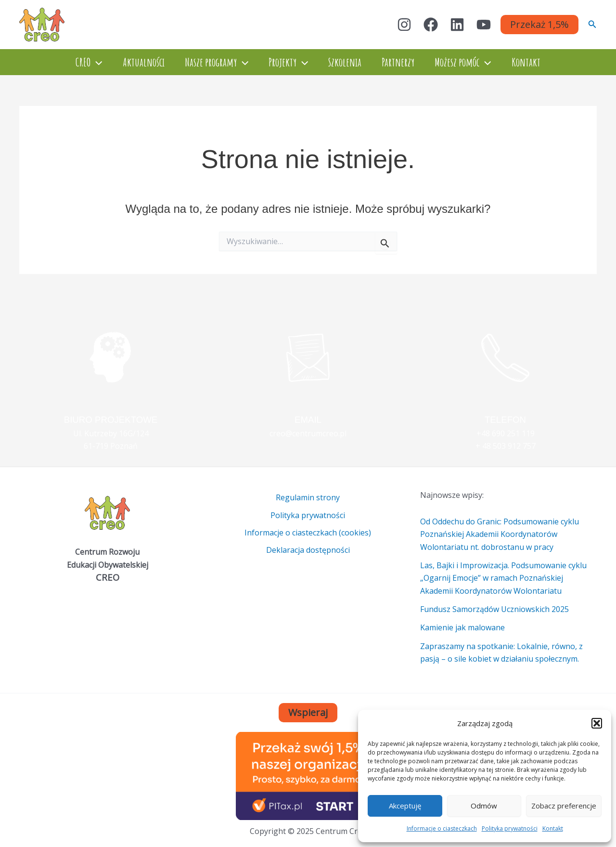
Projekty (287, 62)
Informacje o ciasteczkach (442, 828)
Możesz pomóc (470, 62)
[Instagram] (404, 25)
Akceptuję (405, 806)
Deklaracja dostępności (308, 550)
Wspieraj (308, 712)
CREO (79, 62)
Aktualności (136, 62)
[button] (597, 723)
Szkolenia (346, 62)
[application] (86, 62)
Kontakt (553, 828)
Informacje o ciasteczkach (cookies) (308, 533)
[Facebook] (431, 25)
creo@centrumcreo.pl (308, 433)
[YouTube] (484, 25)
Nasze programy (212, 62)
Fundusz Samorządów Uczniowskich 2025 (494, 609)
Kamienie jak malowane (462, 627)
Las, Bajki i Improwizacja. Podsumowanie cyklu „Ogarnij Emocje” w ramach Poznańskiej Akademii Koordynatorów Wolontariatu (503, 578)
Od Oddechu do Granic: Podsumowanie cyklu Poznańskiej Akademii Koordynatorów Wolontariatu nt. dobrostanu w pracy (500, 534)
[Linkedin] (457, 25)
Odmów (484, 806)
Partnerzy (402, 62)
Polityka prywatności (510, 828)
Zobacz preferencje (564, 806)
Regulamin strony (308, 497)
